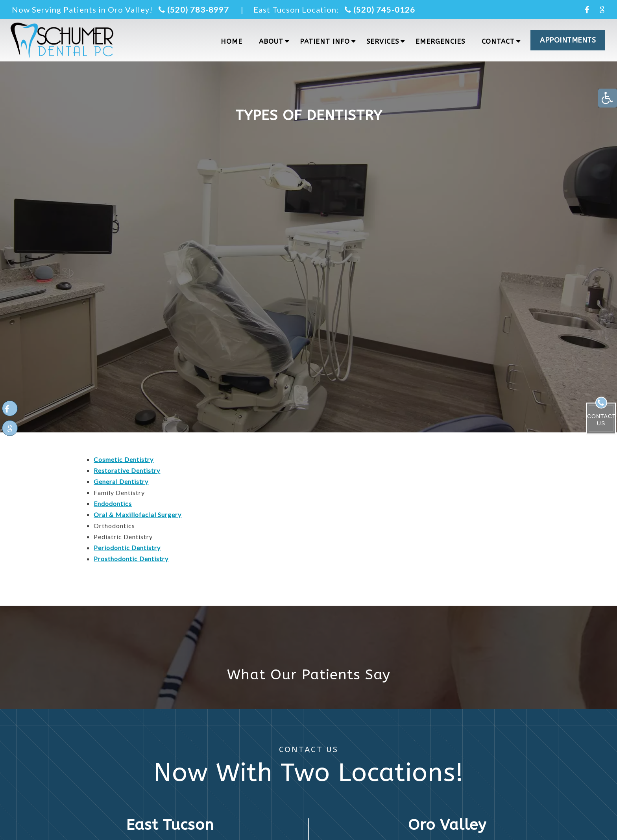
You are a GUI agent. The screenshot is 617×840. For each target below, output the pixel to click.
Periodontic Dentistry (127, 548)
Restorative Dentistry (127, 470)
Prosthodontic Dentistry (131, 559)
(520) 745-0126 (380, 9)
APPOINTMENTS (568, 40)
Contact (498, 41)
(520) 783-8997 (194, 9)
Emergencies (440, 41)
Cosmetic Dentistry (124, 459)
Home (232, 41)
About (271, 41)
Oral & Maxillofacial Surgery (138, 515)
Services (383, 41)
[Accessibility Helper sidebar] (608, 98)
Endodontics (113, 503)
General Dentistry (121, 481)
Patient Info (325, 41)
